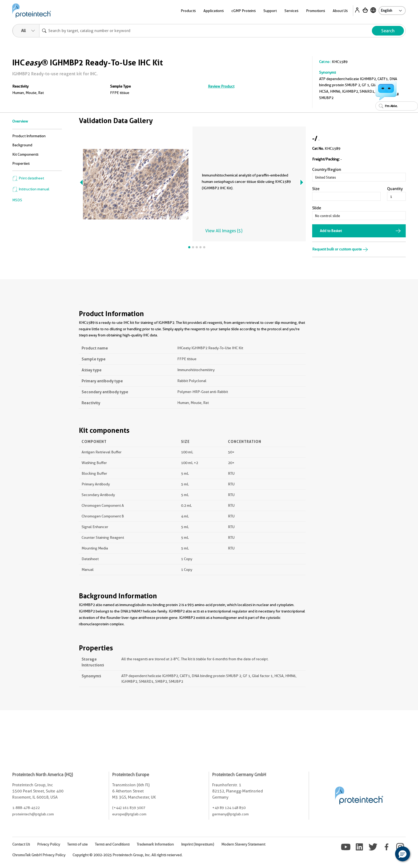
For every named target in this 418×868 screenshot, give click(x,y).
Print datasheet (28, 178)
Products (188, 11)
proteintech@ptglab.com (33, 814)
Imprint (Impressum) (198, 844)
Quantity (395, 189)
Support (270, 11)
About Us (340, 11)
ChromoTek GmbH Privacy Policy (39, 855)
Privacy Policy (49, 844)
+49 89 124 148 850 (229, 808)
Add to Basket (331, 231)
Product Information (29, 136)
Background (22, 145)
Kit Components (25, 154)
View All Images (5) (224, 231)
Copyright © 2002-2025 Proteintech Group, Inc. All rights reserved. (127, 855)
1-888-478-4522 (26, 808)
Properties (21, 163)
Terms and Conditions (112, 844)
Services (291, 11)
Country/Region (327, 170)
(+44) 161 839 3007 (129, 808)
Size (316, 189)
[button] (403, 854)
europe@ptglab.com (129, 814)
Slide (317, 208)
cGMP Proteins (244, 11)
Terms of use (77, 844)
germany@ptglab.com (230, 814)
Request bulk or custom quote (340, 249)
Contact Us (21, 844)
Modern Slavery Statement (243, 844)
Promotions (315, 11)
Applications (214, 11)
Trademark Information (155, 844)
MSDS (17, 200)
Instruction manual (31, 189)
